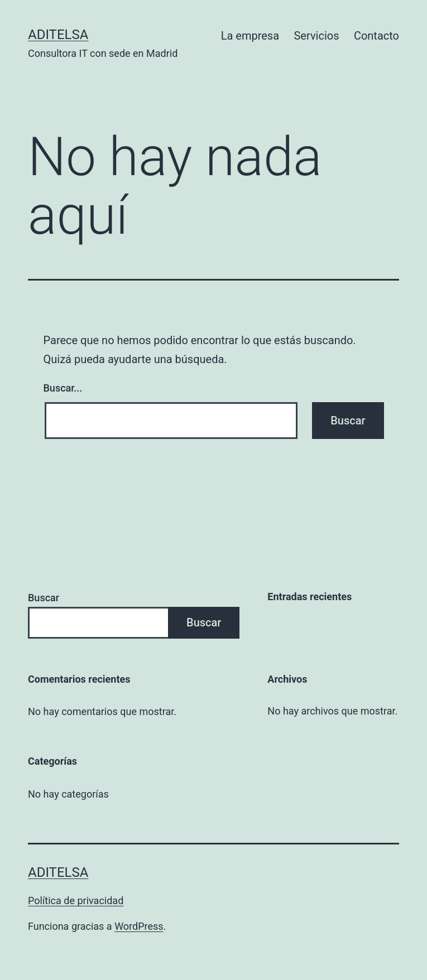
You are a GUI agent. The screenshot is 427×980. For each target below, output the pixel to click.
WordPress (139, 926)
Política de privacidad (76, 901)
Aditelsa (58, 35)
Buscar (44, 598)
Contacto (376, 36)
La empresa (250, 36)
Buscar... (63, 388)
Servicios (316, 36)
